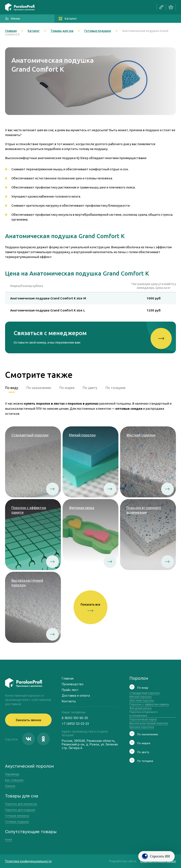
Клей (8, 839)
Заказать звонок (28, 720)
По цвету (90, 388)
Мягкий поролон (141, 697)
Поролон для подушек (20, 810)
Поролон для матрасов (21, 804)
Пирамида (12, 774)
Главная (11, 31)
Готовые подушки (98, 31)
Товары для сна (62, 31)
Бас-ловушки (14, 780)
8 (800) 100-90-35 (75, 718)
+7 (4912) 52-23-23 (75, 724)
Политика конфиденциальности (28, 861)
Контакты (69, 701)
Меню (13, 19)
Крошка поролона (142, 727)
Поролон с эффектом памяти (149, 704)
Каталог (68, 19)
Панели (10, 786)
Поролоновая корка (143, 719)
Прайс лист (70, 690)
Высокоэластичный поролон (149, 723)
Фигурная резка (140, 708)
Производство (73, 684)
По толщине (115, 388)
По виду (12, 388)
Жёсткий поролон (142, 700)
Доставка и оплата (76, 695)
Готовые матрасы (17, 816)
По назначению (39, 388)
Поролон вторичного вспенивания (144, 714)
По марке (67, 388)
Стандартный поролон (145, 693)
